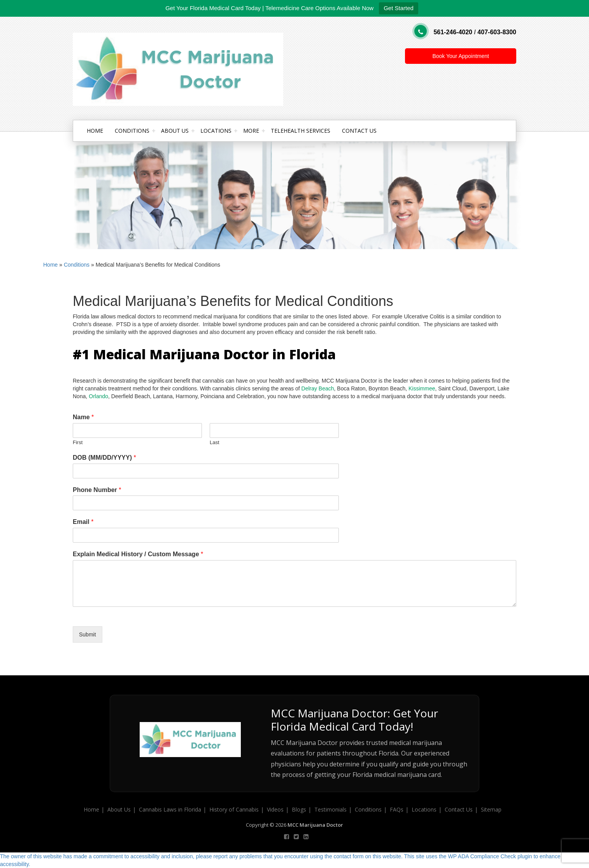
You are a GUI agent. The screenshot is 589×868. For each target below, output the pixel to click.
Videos (275, 809)
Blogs (299, 809)
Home (95, 131)
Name (83, 417)
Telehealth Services (301, 131)
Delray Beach (318, 388)
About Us (175, 131)
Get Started (399, 8)
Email (83, 522)
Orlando (98, 396)
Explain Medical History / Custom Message (138, 554)
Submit (88, 634)
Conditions (132, 131)
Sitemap (491, 809)
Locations (216, 131)
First (78, 442)
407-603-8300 (497, 32)
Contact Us (359, 131)
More (251, 131)
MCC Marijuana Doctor (315, 825)
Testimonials (330, 809)
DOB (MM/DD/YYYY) (104, 458)
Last (215, 442)
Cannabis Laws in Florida (170, 809)
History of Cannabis (234, 809)
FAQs (397, 809)
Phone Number (97, 490)
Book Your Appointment (461, 56)
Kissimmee (422, 388)
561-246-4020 (453, 32)
